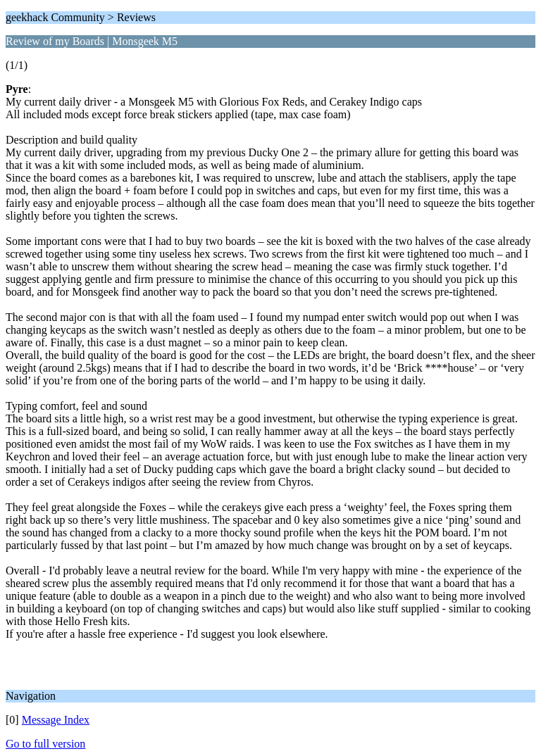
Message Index (56, 720)
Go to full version (45, 744)
